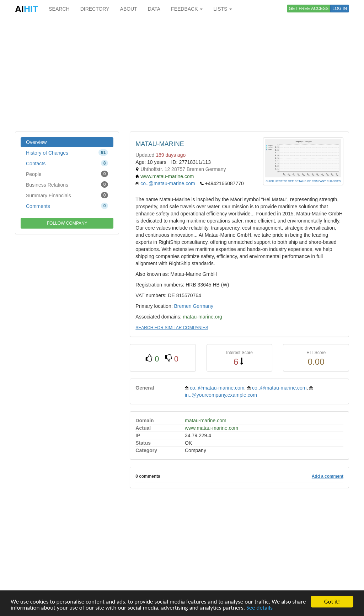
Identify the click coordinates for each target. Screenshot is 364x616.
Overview (36, 142)
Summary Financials (67, 195)
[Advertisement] (182, 75)
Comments (67, 206)
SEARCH (59, 9)
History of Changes (67, 152)
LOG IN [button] (340, 9)
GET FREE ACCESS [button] (309, 9)
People (67, 174)
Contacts (67, 163)
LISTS (223, 9)
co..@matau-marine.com (168, 183)
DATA (154, 9)
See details (259, 608)
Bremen (183, 306)
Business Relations (67, 184)
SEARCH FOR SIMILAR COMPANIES (172, 328)
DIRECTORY (95, 9)
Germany (203, 306)
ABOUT (129, 9)
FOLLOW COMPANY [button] (67, 223)
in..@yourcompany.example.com (221, 395)
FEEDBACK (187, 9)
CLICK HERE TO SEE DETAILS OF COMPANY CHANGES (303, 181)
